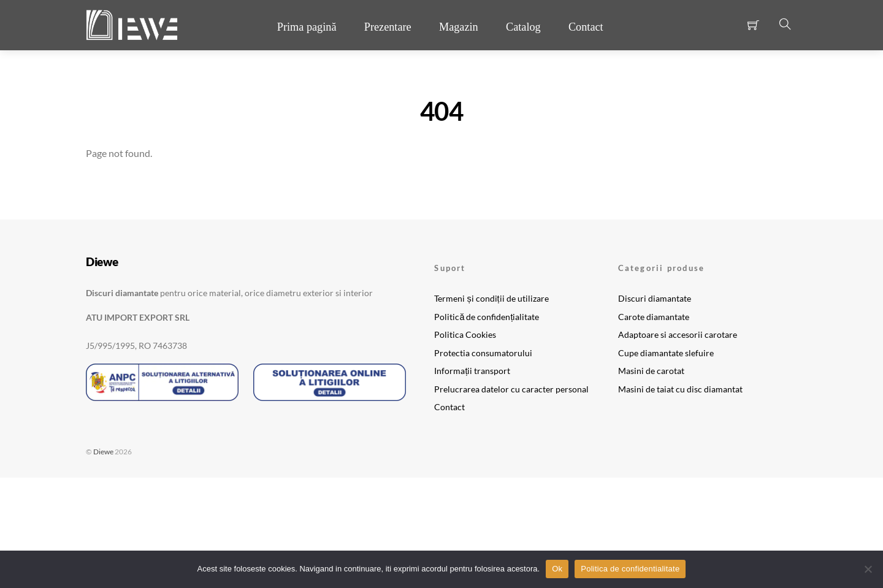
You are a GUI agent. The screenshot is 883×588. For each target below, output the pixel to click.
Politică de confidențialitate (487, 317)
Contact (586, 27)
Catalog (523, 27)
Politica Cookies (465, 334)
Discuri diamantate (655, 298)
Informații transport (472, 371)
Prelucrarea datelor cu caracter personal (511, 389)
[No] (868, 569)
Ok (557, 569)
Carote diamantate (654, 317)
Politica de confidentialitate (630, 569)
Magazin (459, 27)
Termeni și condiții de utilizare (491, 298)
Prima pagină (307, 27)
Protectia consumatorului (483, 353)
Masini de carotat (651, 371)
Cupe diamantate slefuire (666, 353)
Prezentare (388, 27)
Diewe (103, 452)
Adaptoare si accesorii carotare (678, 334)
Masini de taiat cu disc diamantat (680, 389)
